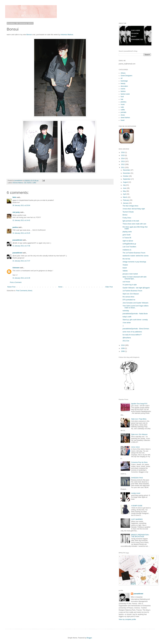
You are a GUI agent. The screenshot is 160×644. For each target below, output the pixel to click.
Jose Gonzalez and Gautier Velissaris (135, 303)
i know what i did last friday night (134, 209)
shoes (123, 115)
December (127, 170)
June (125, 188)
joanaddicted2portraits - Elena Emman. (136, 329)
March (125, 197)
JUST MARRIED (137, 519)
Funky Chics (127, 218)
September (127, 179)
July (125, 185)
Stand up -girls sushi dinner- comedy (135, 320)
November (127, 173)
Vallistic (125, 271)
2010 (123, 345)
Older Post (109, 287)
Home (60, 287)
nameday (126, 311)
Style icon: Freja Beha (139, 419)
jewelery (123, 102)
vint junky (16, 212)
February (126, 200)
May (125, 191)
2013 (123, 161)
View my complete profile (127, 619)
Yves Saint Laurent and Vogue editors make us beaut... (136, 307)
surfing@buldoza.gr (129, 244)
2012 (123, 164)
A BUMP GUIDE (137, 506)
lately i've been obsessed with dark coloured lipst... (135, 278)
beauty (123, 83)
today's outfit (127, 317)
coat (25, 183)
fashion (29, 183)
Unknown (16, 268)
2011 (123, 167)
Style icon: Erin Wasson (131, 294)
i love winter (127, 323)
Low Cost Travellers (129, 247)
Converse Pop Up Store (139, 462)
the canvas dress (128, 297)
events (123, 89)
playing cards (127, 232)
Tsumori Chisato (128, 212)
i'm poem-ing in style (130, 285)
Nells (14, 197)
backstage (124, 81)
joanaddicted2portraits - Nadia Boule (135, 314)
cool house (126, 282)
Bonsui (29, 35)
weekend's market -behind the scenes (136, 256)
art (122, 78)
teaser (125, 268)
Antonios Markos (67, 35)
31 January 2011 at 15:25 (21, 233)
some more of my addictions (132, 332)
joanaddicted (18, 180)
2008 (123, 351)
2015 (123, 155)
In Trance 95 (127, 238)
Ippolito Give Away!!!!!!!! (139, 404)
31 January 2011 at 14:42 (21, 220)
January (126, 203)
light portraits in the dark (131, 221)
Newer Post (11, 287)
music (123, 104)
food (122, 97)
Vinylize (125, 265)
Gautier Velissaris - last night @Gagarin (136, 288)
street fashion (125, 118)
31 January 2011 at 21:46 (21, 278)
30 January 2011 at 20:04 (21, 205)
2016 (123, 152)
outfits (34, 183)
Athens (123, 73)
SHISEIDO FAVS (137, 478)
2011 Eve (126, 341)
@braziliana (127, 338)
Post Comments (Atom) (24, 291)
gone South (127, 235)
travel (123, 120)
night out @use (128, 241)
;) (123, 326)
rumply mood (136, 493)
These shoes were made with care (134, 224)
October (126, 176)
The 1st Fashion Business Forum (134, 253)
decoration (124, 86)
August (126, 182)
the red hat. (127, 259)
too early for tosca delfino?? (132, 335)
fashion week (125, 94)
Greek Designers (126, 76)
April (125, 194)
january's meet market (130, 274)
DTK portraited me (129, 300)
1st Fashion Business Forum (132, 291)
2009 (123, 348)
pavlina (15, 227)
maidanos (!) (127, 250)
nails (122, 107)
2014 (123, 158)
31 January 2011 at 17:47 (21, 261)
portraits (123, 112)
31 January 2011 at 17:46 (21, 246)
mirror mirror (135, 447)
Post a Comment (16, 282)
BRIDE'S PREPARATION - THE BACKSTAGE (140, 536)
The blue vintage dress (130, 206)
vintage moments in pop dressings (134, 262)
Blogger (89, 638)
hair (122, 99)
